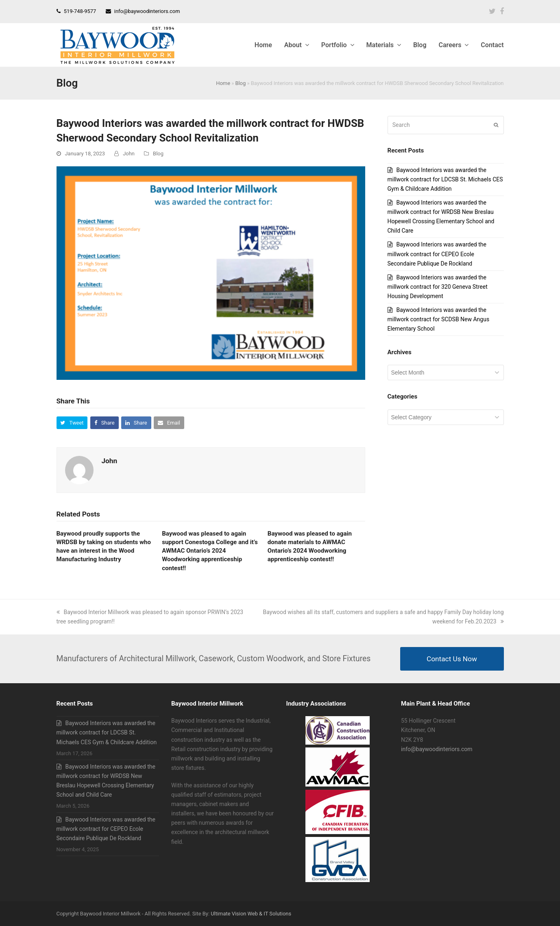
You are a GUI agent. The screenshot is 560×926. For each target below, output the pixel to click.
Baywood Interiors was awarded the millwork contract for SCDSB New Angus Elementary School (439, 319)
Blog (240, 83)
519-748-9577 (80, 11)
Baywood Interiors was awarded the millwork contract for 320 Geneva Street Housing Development (438, 287)
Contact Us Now (452, 659)
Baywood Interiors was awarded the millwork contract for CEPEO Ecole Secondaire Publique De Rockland (437, 254)
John (129, 154)
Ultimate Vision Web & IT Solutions (251, 914)
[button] (72, 423)
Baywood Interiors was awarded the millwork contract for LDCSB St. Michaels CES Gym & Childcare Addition (445, 179)
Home (223, 83)
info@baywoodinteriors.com (147, 11)
